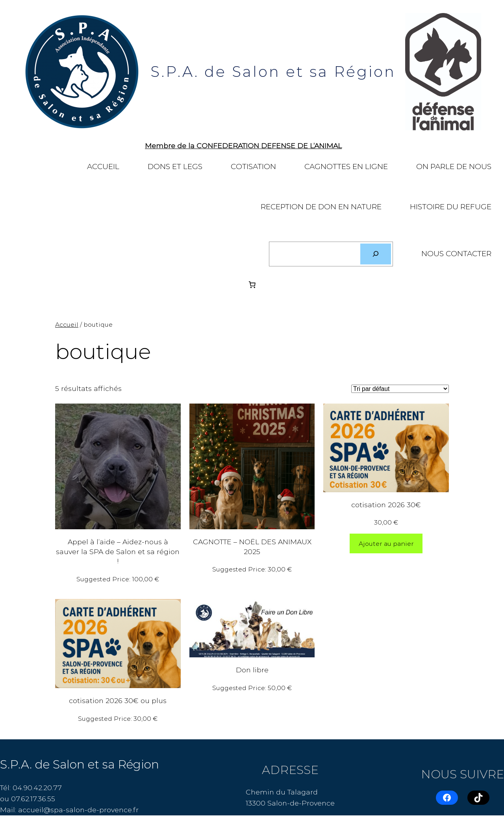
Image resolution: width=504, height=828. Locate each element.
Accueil (67, 325)
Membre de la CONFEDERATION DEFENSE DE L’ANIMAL (243, 146)
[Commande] (400, 389)
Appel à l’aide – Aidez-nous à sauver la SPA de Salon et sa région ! (118, 551)
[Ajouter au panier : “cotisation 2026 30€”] (386, 543)
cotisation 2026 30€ (386, 505)
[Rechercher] (376, 254)
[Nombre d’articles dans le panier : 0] (252, 285)
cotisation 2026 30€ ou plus (118, 701)
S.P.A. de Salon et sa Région (273, 72)
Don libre (252, 670)
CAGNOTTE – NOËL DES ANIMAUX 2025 (252, 547)
